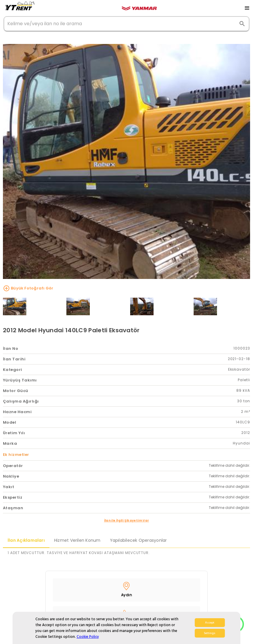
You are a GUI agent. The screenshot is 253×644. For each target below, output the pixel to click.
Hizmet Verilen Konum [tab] (77, 540)
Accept (210, 623)
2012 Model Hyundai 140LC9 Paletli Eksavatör (71, 330)
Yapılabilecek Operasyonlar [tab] (138, 540)
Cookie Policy (88, 637)
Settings (210, 633)
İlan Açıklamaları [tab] (26, 540)
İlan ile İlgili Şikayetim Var (127, 521)
